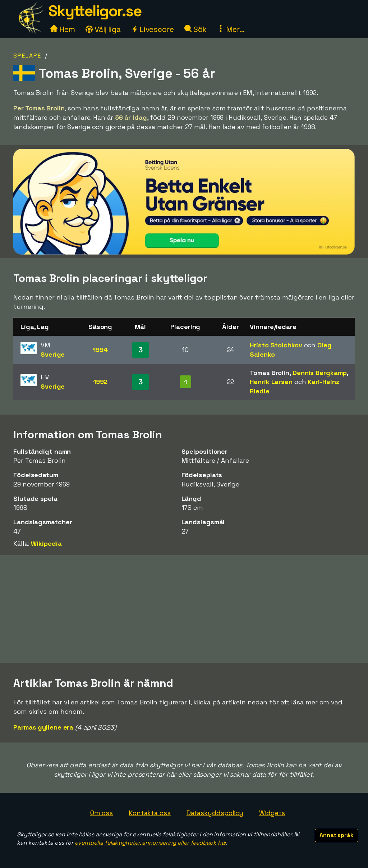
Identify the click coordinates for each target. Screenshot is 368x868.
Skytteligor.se (95, 11)
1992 (100, 382)
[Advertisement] (184, 609)
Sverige (53, 354)
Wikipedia (46, 543)
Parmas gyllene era (43, 727)
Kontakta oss (150, 813)
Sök (196, 29)
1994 (100, 350)
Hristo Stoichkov (276, 345)
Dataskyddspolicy (215, 813)
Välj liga (103, 29)
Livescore (153, 29)
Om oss (102, 813)
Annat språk (337, 835)
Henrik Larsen (271, 382)
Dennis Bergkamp (320, 373)
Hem (63, 29)
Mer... (231, 29)
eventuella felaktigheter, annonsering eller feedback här (150, 843)
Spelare (27, 56)
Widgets (272, 813)
